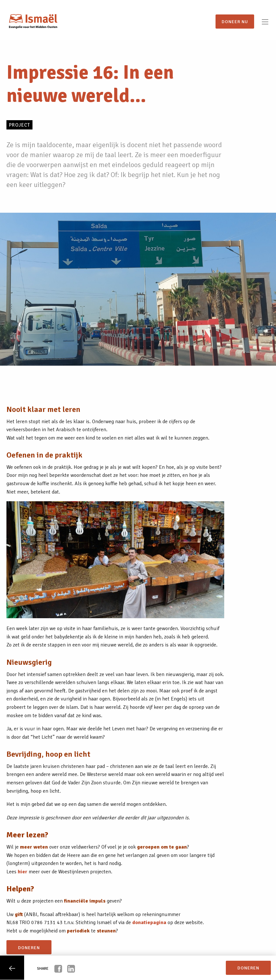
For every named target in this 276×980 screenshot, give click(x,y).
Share (43, 969)
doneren (29, 948)
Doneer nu (235, 22)
